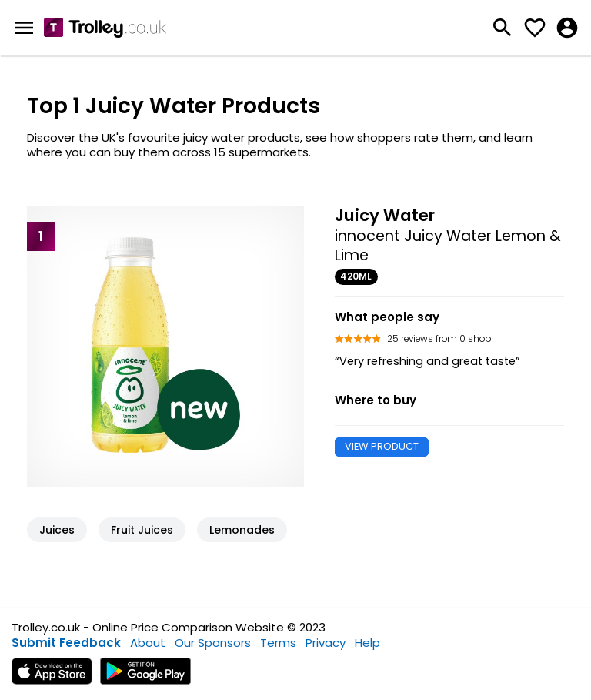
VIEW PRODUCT (382, 446)
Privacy (326, 643)
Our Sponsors (213, 643)
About (148, 643)
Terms (278, 643)
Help (367, 643)
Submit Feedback (66, 643)
